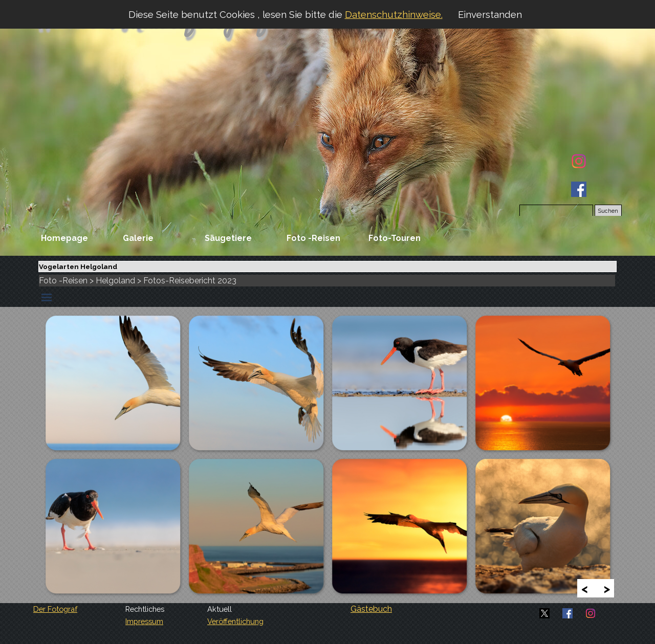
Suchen (608, 211)
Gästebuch (371, 609)
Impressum (144, 621)
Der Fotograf (55, 609)
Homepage (64, 238)
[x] (544, 613)
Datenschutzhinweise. (394, 14)
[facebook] (579, 189)
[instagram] (579, 161)
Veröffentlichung (235, 621)
